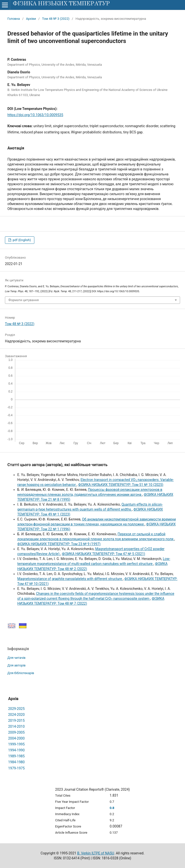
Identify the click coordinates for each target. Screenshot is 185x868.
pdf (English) (21, 240)
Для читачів (16, 658)
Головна (14, 19)
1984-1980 (16, 762)
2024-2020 (16, 715)
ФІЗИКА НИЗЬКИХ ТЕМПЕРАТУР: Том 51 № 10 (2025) (121, 485)
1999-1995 (16, 744)
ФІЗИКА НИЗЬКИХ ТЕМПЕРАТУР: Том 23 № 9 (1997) (59, 544)
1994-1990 (16, 750)
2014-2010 (16, 726)
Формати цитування (24, 300)
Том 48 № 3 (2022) (56, 19)
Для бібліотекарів (21, 673)
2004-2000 (16, 738)
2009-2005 (16, 732)
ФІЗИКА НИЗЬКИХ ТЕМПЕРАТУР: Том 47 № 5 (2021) (104, 554)
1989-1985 (16, 756)
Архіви (31, 19)
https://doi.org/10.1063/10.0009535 (35, 115)
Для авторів (17, 665)
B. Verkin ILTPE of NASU (95, 853)
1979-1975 (16, 768)
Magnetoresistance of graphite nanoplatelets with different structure (70, 579)
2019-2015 (16, 721)
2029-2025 (16, 709)
